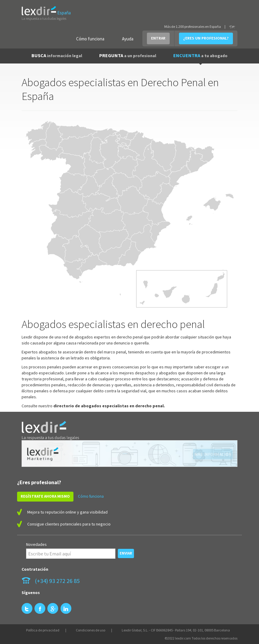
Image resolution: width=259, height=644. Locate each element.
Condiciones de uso (91, 630)
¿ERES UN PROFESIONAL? (206, 38)
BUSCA (57, 55)
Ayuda (128, 39)
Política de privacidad (43, 630)
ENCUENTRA (200, 55)
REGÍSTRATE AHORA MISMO (45, 496)
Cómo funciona (90, 39)
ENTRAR (158, 38)
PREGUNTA (128, 55)
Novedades (36, 544)
